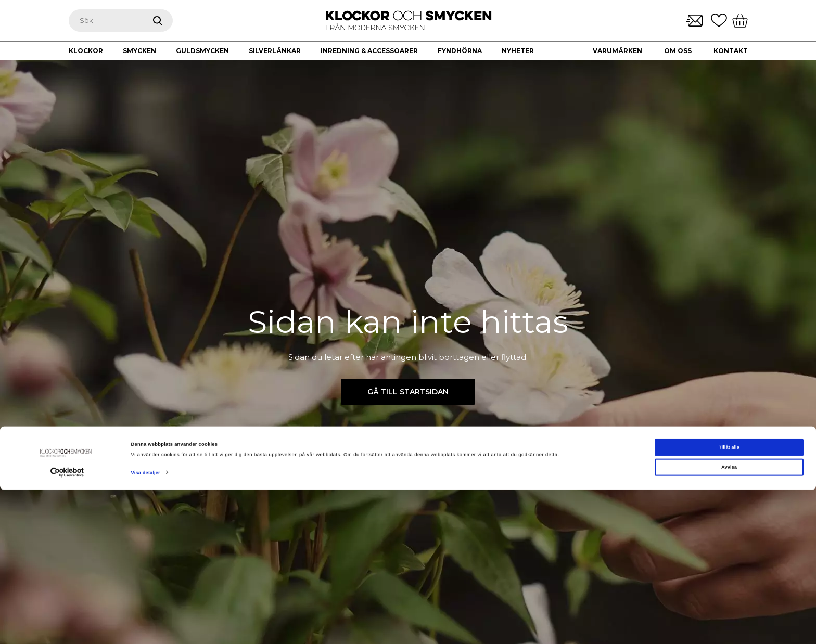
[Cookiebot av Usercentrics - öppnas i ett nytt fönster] (67, 627)
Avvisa (729, 621)
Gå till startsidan (408, 392)
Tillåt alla (729, 601)
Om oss (678, 51)
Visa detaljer (146, 627)
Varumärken (617, 51)
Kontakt (731, 51)
